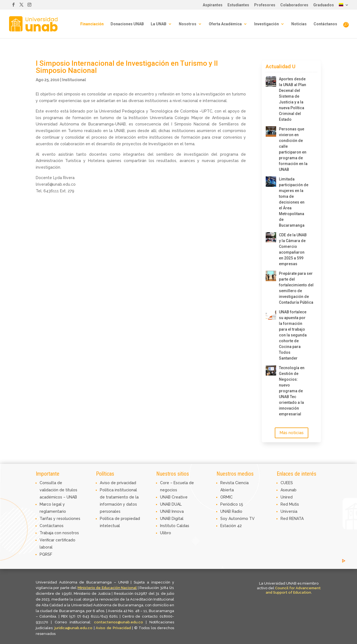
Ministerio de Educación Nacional (107, 588)
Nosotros (188, 24)
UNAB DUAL (171, 504)
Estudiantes (238, 5)
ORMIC (226, 497)
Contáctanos (325, 24)
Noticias (299, 24)
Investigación (267, 24)
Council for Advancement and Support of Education (293, 590)
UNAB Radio (231, 511)
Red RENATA (292, 519)
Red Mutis (290, 504)
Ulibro (166, 533)
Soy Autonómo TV (237, 519)
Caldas (183, 526)
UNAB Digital (172, 519)
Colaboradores (294, 5)
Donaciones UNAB (127, 24)
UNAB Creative (174, 497)
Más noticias (292, 433)
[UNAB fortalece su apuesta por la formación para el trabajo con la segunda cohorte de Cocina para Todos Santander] (271, 314)
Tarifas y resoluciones (60, 519)
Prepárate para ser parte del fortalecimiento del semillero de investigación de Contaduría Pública (294, 288)
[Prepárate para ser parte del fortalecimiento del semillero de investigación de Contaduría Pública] (271, 276)
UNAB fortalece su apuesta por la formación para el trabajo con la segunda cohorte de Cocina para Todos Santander (293, 335)
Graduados (324, 5)
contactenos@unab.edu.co (119, 622)
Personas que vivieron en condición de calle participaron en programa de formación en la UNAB (293, 149)
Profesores (265, 5)
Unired (287, 497)
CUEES (287, 483)
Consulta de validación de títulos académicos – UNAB (58, 490)
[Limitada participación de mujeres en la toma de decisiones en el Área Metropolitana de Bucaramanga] (271, 182)
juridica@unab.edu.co (73, 628)
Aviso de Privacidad (114, 628)
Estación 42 (231, 526)
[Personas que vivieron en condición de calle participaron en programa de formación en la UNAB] (271, 131)
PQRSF (46, 554)
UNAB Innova (172, 511)
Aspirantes (213, 5)
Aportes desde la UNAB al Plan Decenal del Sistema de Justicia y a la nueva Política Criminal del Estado (293, 99)
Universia (289, 511)
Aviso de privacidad (118, 483)
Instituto (168, 526)
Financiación (92, 24)
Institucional (74, 80)
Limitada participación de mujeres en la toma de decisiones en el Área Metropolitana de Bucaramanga (294, 202)
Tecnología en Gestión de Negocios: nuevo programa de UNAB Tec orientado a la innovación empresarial (292, 391)
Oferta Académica (225, 24)
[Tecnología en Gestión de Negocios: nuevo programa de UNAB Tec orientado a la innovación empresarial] (271, 370)
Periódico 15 (232, 504)
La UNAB (159, 24)
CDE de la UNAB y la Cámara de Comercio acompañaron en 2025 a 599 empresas (293, 249)
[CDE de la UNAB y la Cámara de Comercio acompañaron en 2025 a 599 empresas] (271, 237)
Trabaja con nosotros (59, 533)
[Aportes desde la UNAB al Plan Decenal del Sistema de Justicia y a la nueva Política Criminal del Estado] (271, 81)
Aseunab (289, 490)
